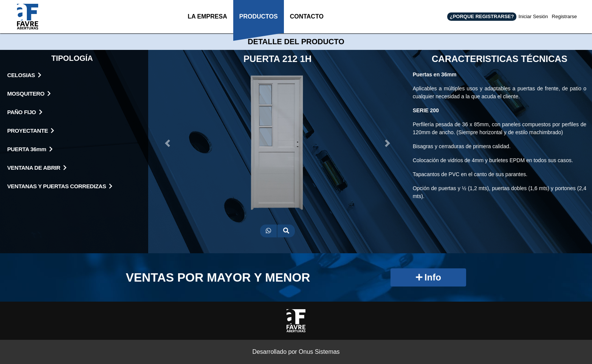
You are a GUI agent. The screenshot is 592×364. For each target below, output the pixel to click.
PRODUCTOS (257, 23)
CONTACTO (306, 23)
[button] (168, 143)
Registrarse (564, 16)
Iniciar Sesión (533, 16)
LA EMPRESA (205, 23)
